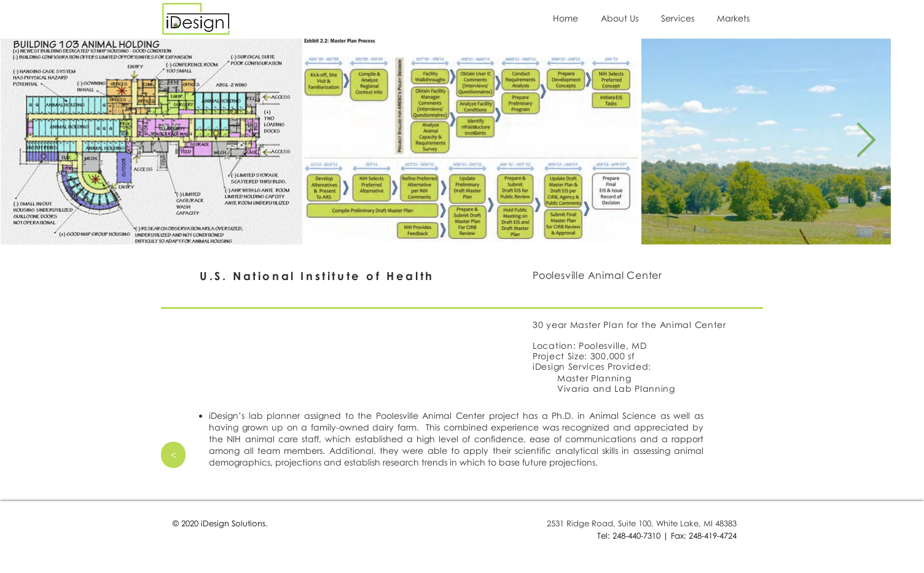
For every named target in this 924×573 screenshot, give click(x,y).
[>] (173, 455)
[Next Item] (866, 141)
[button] (680, 18)
